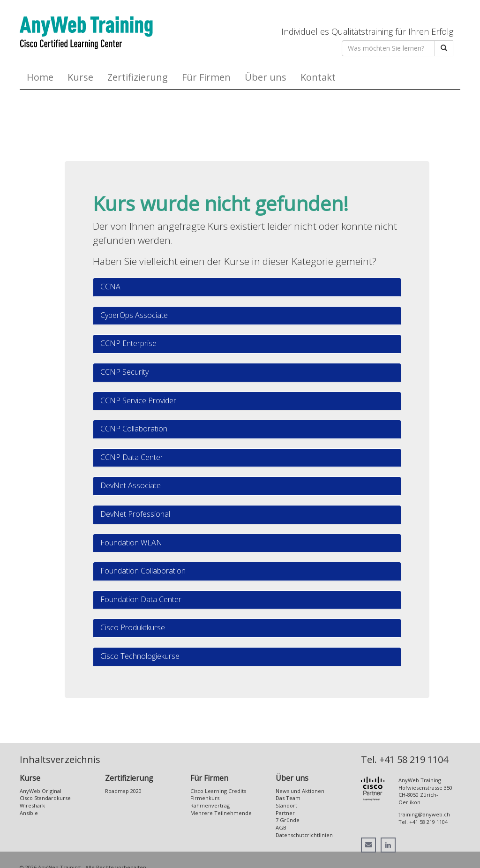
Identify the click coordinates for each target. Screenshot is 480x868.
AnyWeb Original (41, 791)
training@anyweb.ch (424, 814)
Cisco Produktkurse (133, 627)
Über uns (266, 77)
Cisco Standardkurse (45, 798)
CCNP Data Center (132, 457)
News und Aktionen (300, 791)
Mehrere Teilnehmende (221, 813)
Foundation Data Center (141, 599)
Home (40, 77)
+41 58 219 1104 (414, 759)
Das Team (288, 798)
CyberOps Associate (134, 315)
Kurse (80, 77)
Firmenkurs (205, 798)
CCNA (110, 287)
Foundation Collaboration (143, 571)
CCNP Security (124, 372)
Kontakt (318, 77)
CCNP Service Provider (138, 400)
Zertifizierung (138, 77)
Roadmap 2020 (123, 791)
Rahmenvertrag (210, 805)
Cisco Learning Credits (218, 791)
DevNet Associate (131, 485)
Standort (286, 805)
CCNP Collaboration (134, 429)
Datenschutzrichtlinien (304, 835)
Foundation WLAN (131, 543)
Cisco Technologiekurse (140, 656)
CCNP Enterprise (128, 343)
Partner (285, 813)
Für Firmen (206, 77)
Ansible (29, 813)
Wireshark (32, 805)
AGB (281, 827)
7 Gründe (288, 820)
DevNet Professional (135, 514)
